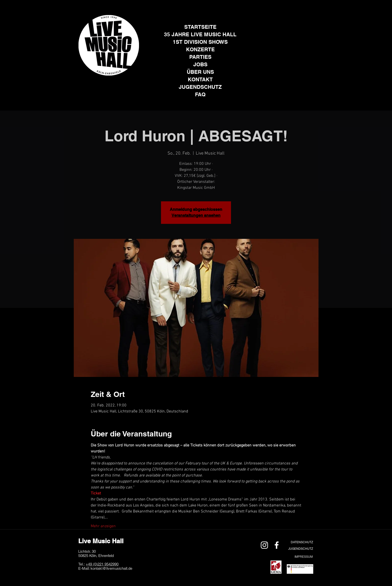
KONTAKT (200, 79)
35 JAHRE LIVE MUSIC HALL (200, 34)
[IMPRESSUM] (303, 557)
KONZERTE (200, 49)
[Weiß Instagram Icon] (264, 545)
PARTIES (200, 57)
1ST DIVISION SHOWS (200, 42)
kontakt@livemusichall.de (111, 568)
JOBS (200, 64)
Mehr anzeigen (103, 526)
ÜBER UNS (200, 72)
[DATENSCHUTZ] (302, 542)
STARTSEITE (200, 27)
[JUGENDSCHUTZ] (300, 549)
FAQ (200, 94)
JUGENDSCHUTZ (200, 87)
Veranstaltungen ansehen (196, 215)
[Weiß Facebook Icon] (277, 545)
